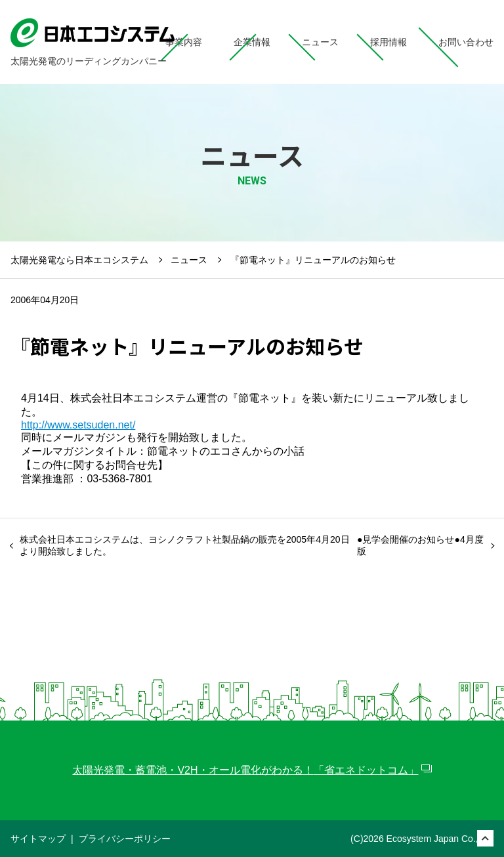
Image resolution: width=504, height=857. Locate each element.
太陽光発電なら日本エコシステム (79, 260)
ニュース (189, 260)
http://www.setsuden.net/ (78, 425)
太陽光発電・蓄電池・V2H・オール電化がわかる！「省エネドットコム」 (245, 770)
